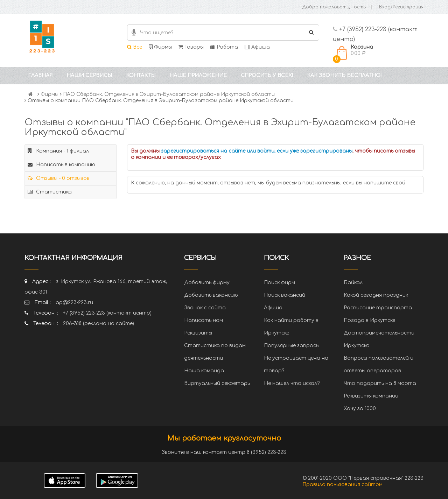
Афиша (257, 47)
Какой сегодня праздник (376, 295)
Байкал (353, 283)
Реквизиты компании (371, 396)
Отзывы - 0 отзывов (59, 178)
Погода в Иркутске (369, 320)
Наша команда (204, 371)
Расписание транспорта (378, 308)
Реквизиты (198, 333)
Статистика (50, 192)
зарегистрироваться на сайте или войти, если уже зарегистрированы (257, 151)
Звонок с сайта (205, 308)
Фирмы (160, 47)
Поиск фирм (279, 283)
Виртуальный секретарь (217, 383)
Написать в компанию (61, 165)
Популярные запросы (292, 346)
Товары (191, 47)
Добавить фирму (207, 283)
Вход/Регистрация (401, 7)
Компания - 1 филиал (58, 151)
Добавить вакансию (211, 295)
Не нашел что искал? (292, 383)
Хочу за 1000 (360, 409)
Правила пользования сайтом (342, 484)
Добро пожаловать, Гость (334, 7)
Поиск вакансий (285, 295)
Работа (224, 47)
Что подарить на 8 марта (380, 383)
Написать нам (204, 320)
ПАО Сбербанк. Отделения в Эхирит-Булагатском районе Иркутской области (169, 94)
